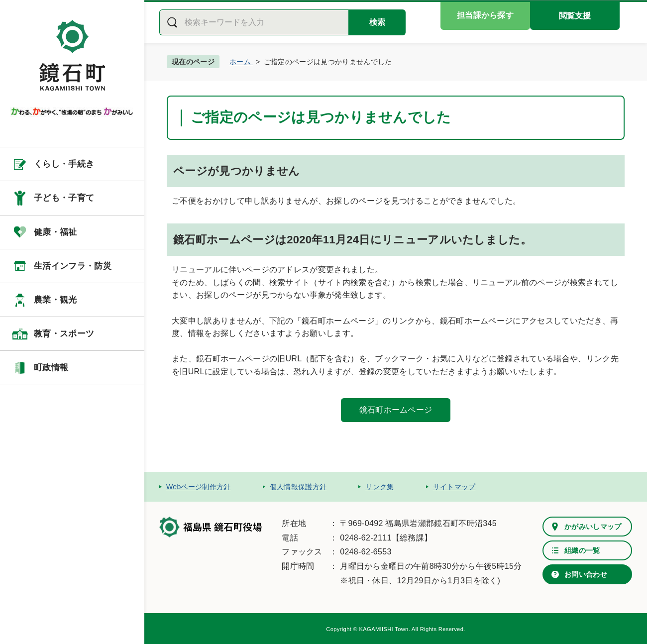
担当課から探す (485, 15)
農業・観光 (55, 300)
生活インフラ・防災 (73, 266)
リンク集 (379, 487)
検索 (377, 22)
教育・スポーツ (64, 334)
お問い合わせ (586, 574)
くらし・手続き (64, 164)
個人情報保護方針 (298, 487)
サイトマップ (454, 487)
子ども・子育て (64, 198)
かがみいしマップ (593, 527)
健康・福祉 (55, 232)
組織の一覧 (582, 550)
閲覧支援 (575, 16)
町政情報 (51, 368)
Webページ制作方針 (199, 487)
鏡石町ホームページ (396, 410)
